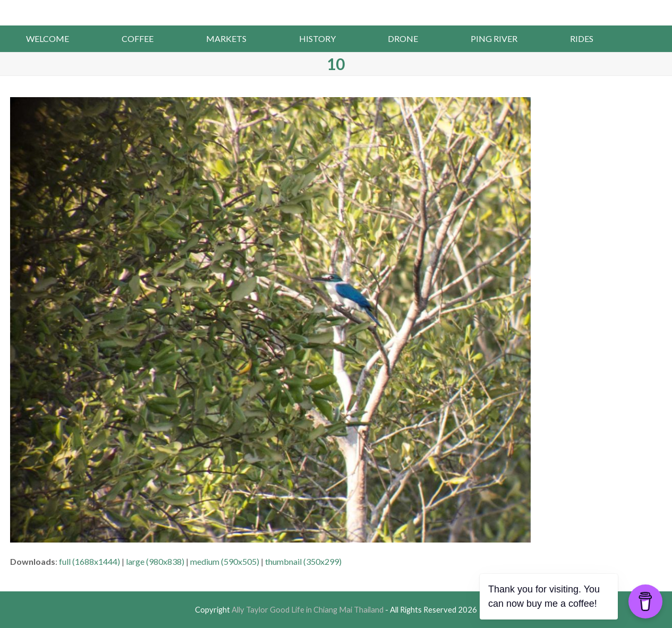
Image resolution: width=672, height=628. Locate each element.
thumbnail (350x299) (303, 561)
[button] (646, 39)
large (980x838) (155, 561)
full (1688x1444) (90, 561)
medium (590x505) (225, 561)
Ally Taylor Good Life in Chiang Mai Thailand (336, 12)
